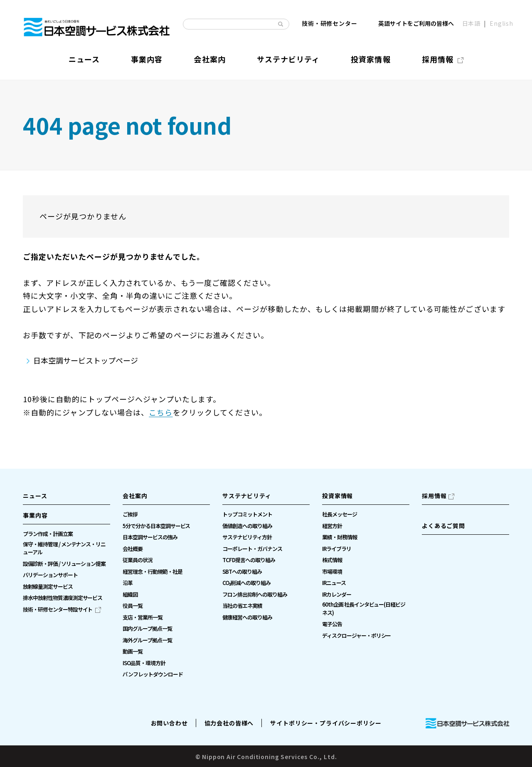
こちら (161, 412)
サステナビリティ (247, 496)
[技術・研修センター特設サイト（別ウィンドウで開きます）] (62, 610)
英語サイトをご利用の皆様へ (416, 24)
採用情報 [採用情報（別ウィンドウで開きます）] (434, 496)
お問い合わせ (169, 723)
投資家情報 (337, 496)
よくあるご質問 (443, 526)
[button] (66, 518)
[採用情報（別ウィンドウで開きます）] (443, 59)
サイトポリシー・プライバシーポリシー (326, 723)
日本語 (472, 24)
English (501, 24)
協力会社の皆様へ (229, 723)
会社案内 (135, 496)
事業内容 (35, 515)
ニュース (35, 496)
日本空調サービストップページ (86, 360)
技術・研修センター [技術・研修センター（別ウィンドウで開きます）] (330, 24)
